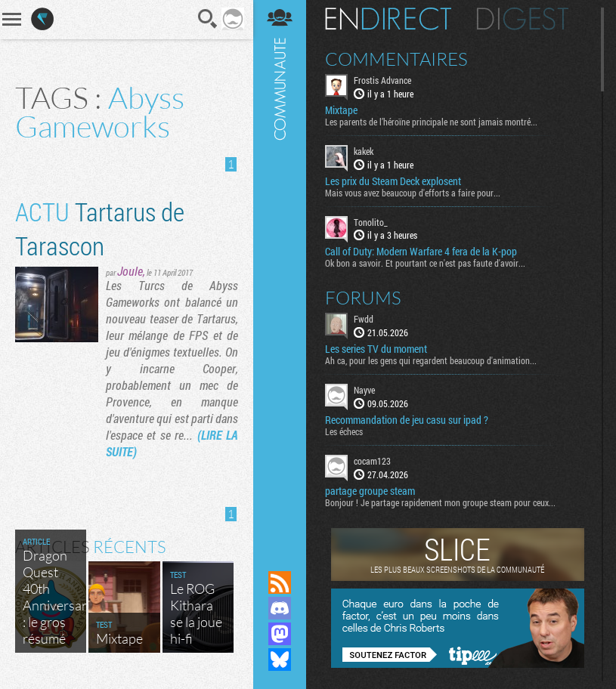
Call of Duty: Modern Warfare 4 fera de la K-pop (421, 252)
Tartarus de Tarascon (100, 228)
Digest (523, 19)
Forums (363, 298)
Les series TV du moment (376, 349)
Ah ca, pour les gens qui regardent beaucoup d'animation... (431, 360)
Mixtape (341, 110)
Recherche (208, 19)
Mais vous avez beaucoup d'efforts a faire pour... (413, 193)
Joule (130, 271)
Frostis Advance (382, 80)
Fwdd (364, 319)
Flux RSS (280, 582)
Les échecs (344, 431)
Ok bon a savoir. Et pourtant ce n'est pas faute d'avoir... (425, 263)
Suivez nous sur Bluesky (280, 660)
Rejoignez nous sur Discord (280, 608)
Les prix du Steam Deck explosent (393, 181)
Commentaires (396, 59)
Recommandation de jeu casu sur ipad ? (407, 420)
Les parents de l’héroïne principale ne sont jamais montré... (431, 122)
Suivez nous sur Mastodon (280, 634)
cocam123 (372, 461)
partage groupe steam (370, 491)
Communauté (280, 271)
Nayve (364, 390)
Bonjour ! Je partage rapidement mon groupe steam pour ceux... (440, 502)
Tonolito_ (371, 222)
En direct (388, 19)
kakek (364, 151)
